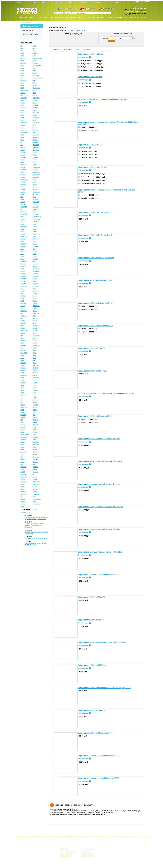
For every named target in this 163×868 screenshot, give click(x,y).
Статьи (147, 836)
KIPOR (22, 241)
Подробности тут (80, 30)
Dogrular (23, 125)
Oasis (34, 298)
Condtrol (23, 103)
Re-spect (35, 318)
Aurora (22, 66)
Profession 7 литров (87, 177)
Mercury (23, 274)
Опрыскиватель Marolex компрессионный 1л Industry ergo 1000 (104, 688)
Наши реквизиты (66, 854)
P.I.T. (22, 308)
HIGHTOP (36, 199)
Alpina (22, 56)
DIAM (34, 120)
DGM (22, 120)
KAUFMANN (36, 234)
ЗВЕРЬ (35, 454)
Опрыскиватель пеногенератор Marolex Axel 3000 (98, 778)
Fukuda (23, 167)
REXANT (23, 323)
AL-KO (22, 53)
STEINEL (35, 368)
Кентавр (35, 459)
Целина (23, 504)
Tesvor (22, 390)
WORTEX (36, 420)
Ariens (35, 61)
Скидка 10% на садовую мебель (36, 538)
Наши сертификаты (67, 851)
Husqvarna (23, 212)
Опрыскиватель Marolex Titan (90, 77)
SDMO (22, 338)
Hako (34, 187)
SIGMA (35, 348)
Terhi (34, 385)
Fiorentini (23, 157)
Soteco (22, 358)
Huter (34, 212)
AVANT (22, 68)
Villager (35, 407)
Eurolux (23, 150)
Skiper (35, 350)
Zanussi (23, 427)
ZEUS (35, 427)
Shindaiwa (23, 346)
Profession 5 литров (87, 174)
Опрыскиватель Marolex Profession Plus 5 (95, 235)
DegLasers (36, 113)
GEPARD (35, 170)
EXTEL (35, 152)
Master (22, 269)
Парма (35, 479)
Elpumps (35, 142)
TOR (34, 395)
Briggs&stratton (25, 90)
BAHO (35, 68)
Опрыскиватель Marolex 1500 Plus (92, 348)
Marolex (29, 23)
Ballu (34, 71)
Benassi (35, 73)
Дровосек (36, 452)
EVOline (23, 152)
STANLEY (23, 363)
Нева (34, 477)
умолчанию (68, 50)
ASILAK (35, 63)
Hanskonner (36, 192)
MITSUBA (23, 281)
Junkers (35, 227)
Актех (35, 440)
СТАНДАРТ (36, 489)
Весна (22, 445)
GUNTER (23, 185)
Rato (22, 318)
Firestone (35, 157)
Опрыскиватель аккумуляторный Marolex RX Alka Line (100, 507)
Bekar (22, 73)
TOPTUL (23, 395)
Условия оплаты (87, 854)
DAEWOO (36, 108)
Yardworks (36, 425)
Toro (22, 398)
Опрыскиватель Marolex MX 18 (91, 620)
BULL (34, 93)
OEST (22, 301)
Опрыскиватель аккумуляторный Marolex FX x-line (99, 529)
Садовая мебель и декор (119, 836)
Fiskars (22, 160)
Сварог (23, 489)
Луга (22, 464)
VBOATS (23, 405)
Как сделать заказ (87, 849)
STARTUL (36, 365)
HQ (21, 209)
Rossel (35, 328)
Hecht (35, 197)
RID (22, 326)
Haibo (22, 187)
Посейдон (23, 482)
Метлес (23, 469)
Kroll (34, 249)
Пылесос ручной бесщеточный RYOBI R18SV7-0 (35, 544)
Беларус (23, 442)
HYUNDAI (36, 214)
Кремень (35, 462)
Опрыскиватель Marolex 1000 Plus (92, 710)
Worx (22, 422)
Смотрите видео (85, 57)
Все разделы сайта (31, 26)
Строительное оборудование (95, 18)
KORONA (23, 244)
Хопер (35, 502)
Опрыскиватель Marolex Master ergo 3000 (95, 733)
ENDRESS (36, 145)
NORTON (23, 296)
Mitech (35, 279)
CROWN (35, 105)
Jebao (35, 224)
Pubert (35, 316)
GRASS (23, 175)
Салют (35, 487)
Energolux (23, 147)
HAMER (23, 189)
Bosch (22, 83)
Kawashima (24, 237)
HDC (22, 197)
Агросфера (24, 437)
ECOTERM (24, 133)
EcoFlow (35, 130)
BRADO (35, 85)
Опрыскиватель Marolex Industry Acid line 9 (96, 326)
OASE (22, 298)
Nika (22, 293)
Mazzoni (23, 271)
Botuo (35, 83)
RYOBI (35, 331)
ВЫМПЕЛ (36, 450)
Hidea (22, 199)
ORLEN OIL (36, 306)
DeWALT (23, 118)
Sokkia (35, 353)
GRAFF (23, 172)
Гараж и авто (128, 18)
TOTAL (35, 398)
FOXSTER (23, 165)
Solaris (22, 355)
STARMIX (23, 365)
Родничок (36, 484)
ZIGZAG (23, 430)
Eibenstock (36, 135)
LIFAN (35, 256)
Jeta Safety (24, 227)
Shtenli (22, 348)
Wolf (22, 420)
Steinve (23, 370)
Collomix (35, 100)
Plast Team (36, 313)
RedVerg (23, 321)
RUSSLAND (24, 331)
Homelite (23, 204)
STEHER (23, 368)
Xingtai (35, 422)
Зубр (22, 457)
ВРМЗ (22, 450)
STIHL (22, 373)
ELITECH (35, 140)
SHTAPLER (36, 346)
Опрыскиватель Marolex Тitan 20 (91, 597)
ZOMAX (35, 432)
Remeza (35, 321)
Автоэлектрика (25, 435)
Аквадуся (23, 440)
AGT (22, 51)
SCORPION (36, 336)
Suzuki (22, 378)
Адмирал (35, 437)
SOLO (35, 355)
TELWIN (23, 385)
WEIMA (35, 410)
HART (22, 194)
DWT (34, 125)
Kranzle (23, 246)
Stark (34, 363)
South (35, 358)
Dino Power (36, 123)
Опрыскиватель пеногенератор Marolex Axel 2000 (98, 756)
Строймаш (24, 492)
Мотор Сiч (23, 474)
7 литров (84, 154)
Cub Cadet (23, 108)
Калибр (23, 459)
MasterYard (36, 269)
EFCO (22, 135)
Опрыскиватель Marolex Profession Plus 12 (96, 212)
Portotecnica (24, 316)
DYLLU (22, 128)
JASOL (22, 224)
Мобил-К (35, 472)
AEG (34, 48)
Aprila (22, 61)
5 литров (84, 151)
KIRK (34, 241)
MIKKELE (36, 276)
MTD (34, 289)
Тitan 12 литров (86, 83)
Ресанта (23, 484)
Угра (34, 497)
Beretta (22, 76)
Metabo (23, 276)
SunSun (35, 375)
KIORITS (35, 239)
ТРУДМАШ (36, 494)
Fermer (35, 155)
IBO (22, 217)
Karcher (35, 232)
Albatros (35, 53)
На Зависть (24, 477)
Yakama (23, 425)
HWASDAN (24, 214)
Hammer (35, 189)
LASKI (35, 251)
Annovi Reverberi (38, 58)
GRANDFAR (36, 172)
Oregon (23, 306)
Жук (22, 454)
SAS (34, 333)
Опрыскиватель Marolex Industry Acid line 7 (96, 303)
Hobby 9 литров (86, 67)
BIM (22, 78)
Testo (34, 388)
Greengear (36, 177)
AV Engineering (37, 66)
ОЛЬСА (23, 479)
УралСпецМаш (37, 499)
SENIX (35, 343)
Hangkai (23, 192)
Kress (22, 249)
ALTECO (23, 58)
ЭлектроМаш (37, 504)
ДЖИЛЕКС (24, 452)
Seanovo (23, 341)
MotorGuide (24, 286)
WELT (35, 412)
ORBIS (35, 303)
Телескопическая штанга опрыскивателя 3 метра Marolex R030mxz (106, 394)
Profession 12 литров (88, 183)
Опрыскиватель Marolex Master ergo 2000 (95, 280)
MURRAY (23, 291)
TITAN (22, 393)
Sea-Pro (35, 338)
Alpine (35, 56)
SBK (22, 336)
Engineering (36, 147)
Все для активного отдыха (100, 836)
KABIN (22, 229)
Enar (22, 145)
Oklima (35, 301)
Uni (21, 402)
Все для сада (140, 18)
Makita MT (23, 264)
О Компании (65, 849)
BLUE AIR (23, 80)
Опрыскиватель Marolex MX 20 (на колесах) (96, 258)
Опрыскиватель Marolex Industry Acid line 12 (96, 416)
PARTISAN (24, 311)
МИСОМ (23, 472)
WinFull (23, 417)
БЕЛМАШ (36, 442)
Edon (34, 133)
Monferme (23, 284)
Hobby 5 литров (86, 61)
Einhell (22, 137)
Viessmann (24, 407)
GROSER (23, 182)
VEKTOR (35, 405)
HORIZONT (24, 207)
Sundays (35, 373)
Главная (23, 23)
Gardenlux (23, 170)
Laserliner (23, 251)
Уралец (23, 499)
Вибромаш (36, 445)
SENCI (22, 343)
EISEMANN (36, 137)
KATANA (23, 234)
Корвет (22, 462)
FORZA (35, 162)
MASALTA (23, 266)
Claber (22, 100)
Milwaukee (23, 279)
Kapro (22, 232)
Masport (35, 266)
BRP (34, 90)
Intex (22, 222)
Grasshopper (36, 175)
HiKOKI (23, 202)
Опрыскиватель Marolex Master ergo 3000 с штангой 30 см (102, 642)
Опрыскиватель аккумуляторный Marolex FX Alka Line (100, 552)
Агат (34, 435)
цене (77, 50)
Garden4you (36, 167)
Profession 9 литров (87, 180)
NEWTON (36, 291)
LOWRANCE (24, 261)
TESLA (22, 388)
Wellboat (23, 412)
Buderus (23, 93)
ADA (22, 48)
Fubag (35, 165)
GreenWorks (24, 180)
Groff (34, 180)
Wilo (34, 415)
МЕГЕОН (35, 467)
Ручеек (23, 487)
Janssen (35, 222)
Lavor (22, 254)
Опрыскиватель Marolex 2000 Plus (92, 665)
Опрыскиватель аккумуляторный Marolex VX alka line (100, 461)
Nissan (35, 293)
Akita (34, 51)
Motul (22, 289)
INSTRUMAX (37, 219)
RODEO (23, 328)
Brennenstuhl (37, 88)
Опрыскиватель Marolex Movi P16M (93, 371)
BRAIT (22, 88)
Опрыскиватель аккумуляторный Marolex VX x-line (99, 439)
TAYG (22, 380)
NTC (34, 296)
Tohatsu (35, 393)
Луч (34, 464)
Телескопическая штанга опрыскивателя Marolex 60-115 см (103, 99)
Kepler (35, 237)
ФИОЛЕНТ (24, 502)
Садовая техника (42, 18)
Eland (22, 140)
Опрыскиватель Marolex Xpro (90, 145)
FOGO (22, 162)
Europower (36, 150)
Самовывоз (85, 851)
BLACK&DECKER (38, 78)
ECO (22, 130)
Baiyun (22, 71)
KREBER (35, 246)
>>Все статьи (25, 513)
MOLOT (35, 281)
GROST (35, 182)
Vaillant (35, 402)
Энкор (22, 507)
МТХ (34, 474)
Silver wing (23, 350)
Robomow (36, 326)
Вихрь (22, 447)
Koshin (35, 244)
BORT (35, 80)
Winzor (35, 417)
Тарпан (35, 492)
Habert (35, 185)
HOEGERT (36, 202)
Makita (35, 261)
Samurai (23, 333)
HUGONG (36, 209)
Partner (35, 311)
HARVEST (36, 194)
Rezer (35, 323)
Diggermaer (24, 123)
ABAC (35, 46)
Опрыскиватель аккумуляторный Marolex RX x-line (99, 484)
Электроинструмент (27, 18)
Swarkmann (36, 378)
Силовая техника (56, 18)
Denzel (35, 115)
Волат (35, 447)
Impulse (23, 219)
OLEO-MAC (24, 303)
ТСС (22, 497)
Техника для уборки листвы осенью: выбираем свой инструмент (34, 525)
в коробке (84, 130)
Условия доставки (87, 856)
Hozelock (35, 207)
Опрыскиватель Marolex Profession (92, 167)
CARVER (35, 95)
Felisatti (23, 155)
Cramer (35, 103)
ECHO (35, 128)
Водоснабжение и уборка (74, 18)
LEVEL (22, 256)
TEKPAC (35, 383)
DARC (35, 110)
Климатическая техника (30, 34)
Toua (22, 400)
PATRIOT (23, 313)
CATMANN (24, 98)
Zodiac (22, 432)
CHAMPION (36, 98)
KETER (23, 239)
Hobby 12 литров (86, 70)
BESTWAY (36, 76)
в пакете (84, 127)
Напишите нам (66, 856)
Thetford (35, 390)
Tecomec (23, 383)
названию (87, 50)
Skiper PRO (24, 353)
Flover (35, 160)
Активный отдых (27, 31)
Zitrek (34, 430)
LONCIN (35, 259)
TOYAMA (35, 400)
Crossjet (23, 105)
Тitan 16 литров (86, 86)
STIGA (35, 370)
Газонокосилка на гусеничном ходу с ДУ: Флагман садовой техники (37, 518)
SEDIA (35, 341)
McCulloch (36, 271)
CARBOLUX (24, 95)
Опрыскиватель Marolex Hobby (91, 54)
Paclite (35, 308)
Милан (35, 469)
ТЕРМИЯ (23, 494)
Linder (22, 259)
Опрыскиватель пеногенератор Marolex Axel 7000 (98, 575)
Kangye (35, 229)
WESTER (23, 415)
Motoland (35, 284)
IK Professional (37, 217)
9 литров (84, 158)
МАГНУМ (23, 467)
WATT (22, 410)
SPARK (23, 360)
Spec (34, 360)
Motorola (35, 286)
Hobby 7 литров (86, 64)
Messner (35, 274)
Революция (36, 482)
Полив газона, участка (136, 836)
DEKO (22, 115)
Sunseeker (23, 375)
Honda (35, 204)
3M (21, 46)
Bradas (22, 85)
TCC (34, 380)
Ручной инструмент (115, 18)
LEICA (35, 254)
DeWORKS (36, 118)
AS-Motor (23, 63)
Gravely (23, 177)
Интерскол (36, 457)
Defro (22, 113)
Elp (21, 142)
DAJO (22, 110)
